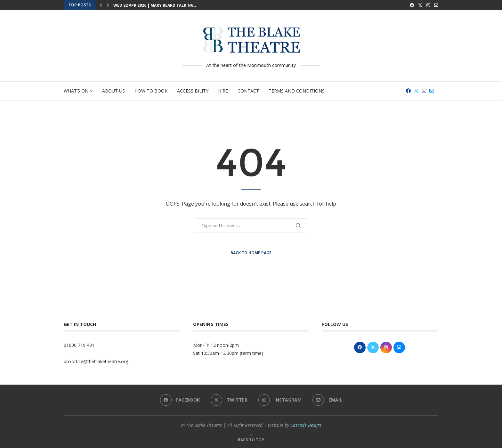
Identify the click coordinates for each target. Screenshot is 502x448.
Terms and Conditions (297, 91)
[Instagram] (428, 5)
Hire (223, 91)
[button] (101, 5)
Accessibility (193, 91)
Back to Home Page (251, 253)
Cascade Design (306, 425)
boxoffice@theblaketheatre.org (96, 361)
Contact (248, 91)
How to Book (151, 91)
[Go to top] (251, 440)
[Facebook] (412, 5)
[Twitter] (420, 5)
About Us (113, 91)
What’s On (76, 91)
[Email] (436, 5)
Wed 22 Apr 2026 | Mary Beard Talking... (155, 5)
